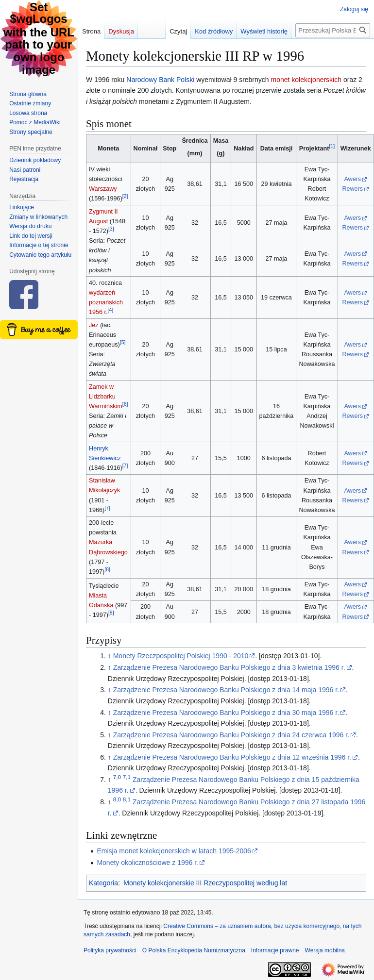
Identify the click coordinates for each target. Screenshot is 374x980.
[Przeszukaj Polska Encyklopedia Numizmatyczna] (333, 30)
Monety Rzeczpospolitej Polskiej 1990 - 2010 (181, 656)
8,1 (127, 800)
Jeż (94, 325)
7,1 (127, 777)
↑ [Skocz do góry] (110, 656)
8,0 (117, 800)
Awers (352, 179)
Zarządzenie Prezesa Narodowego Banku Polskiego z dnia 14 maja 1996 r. (226, 690)
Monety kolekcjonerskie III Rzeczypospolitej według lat (205, 883)
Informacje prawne (275, 950)
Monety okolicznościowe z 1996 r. (147, 863)
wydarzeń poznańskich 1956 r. (106, 302)
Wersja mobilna (325, 950)
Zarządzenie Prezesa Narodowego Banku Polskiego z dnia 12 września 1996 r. (232, 757)
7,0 (117, 777)
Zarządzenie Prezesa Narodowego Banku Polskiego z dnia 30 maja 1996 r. (226, 713)
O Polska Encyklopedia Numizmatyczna (194, 950)
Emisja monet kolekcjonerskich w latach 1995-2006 (174, 851)
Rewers (352, 189)
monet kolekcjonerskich (306, 80)
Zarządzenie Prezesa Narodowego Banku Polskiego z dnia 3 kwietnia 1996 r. (229, 667)
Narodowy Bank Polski (160, 80)
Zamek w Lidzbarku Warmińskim (106, 397)
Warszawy (103, 189)
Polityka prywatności (110, 950)
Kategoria (103, 883)
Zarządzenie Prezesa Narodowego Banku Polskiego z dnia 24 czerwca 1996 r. (231, 735)
